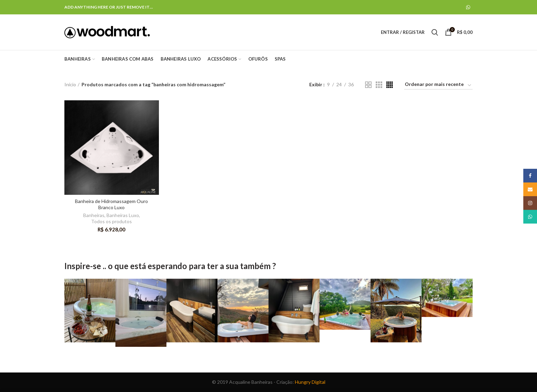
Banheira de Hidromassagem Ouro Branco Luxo (111, 204)
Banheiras (94, 215)
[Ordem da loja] (438, 85)
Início (70, 84)
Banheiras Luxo (123, 215)
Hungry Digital (310, 382)
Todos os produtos (111, 221)
